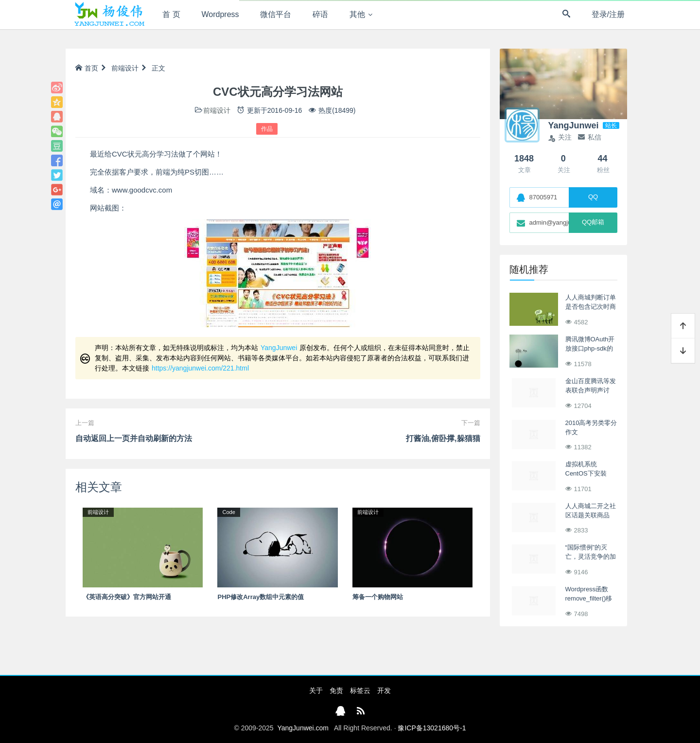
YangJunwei (279, 348)
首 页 (171, 14)
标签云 (360, 690)
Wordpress (220, 14)
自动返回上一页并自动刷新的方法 (134, 438)
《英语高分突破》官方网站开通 (127, 597)
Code (228, 512)
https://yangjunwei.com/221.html (200, 368)
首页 (87, 68)
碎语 (320, 14)
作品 (267, 129)
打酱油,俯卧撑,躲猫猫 (443, 438)
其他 (357, 14)
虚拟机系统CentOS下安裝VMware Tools (586, 474)
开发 (384, 690)
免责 (336, 690)
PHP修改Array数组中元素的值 (261, 597)
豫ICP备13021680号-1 (432, 728)
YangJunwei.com (303, 728)
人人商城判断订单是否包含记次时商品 (591, 307)
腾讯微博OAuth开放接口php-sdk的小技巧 (590, 349)
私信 (590, 137)
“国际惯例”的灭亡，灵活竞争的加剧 (591, 557)
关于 (316, 690)
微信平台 (276, 14)
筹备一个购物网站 (378, 597)
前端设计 (125, 68)
